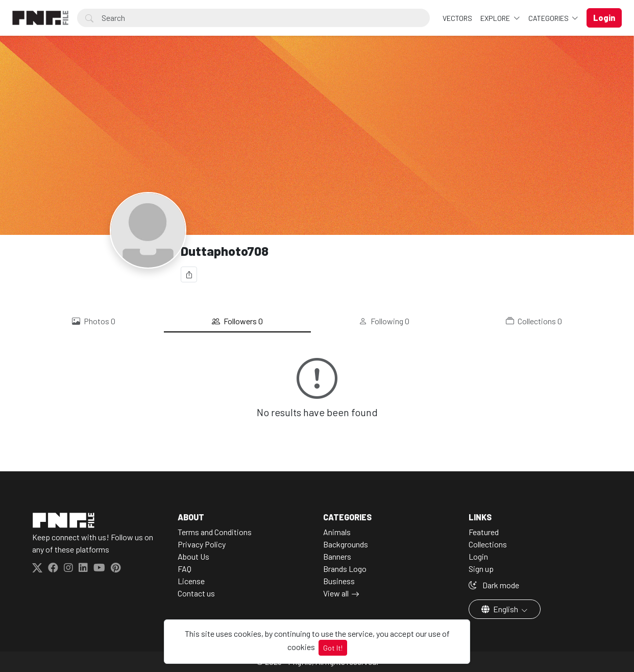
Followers (237, 321)
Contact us (196, 593)
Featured (484, 532)
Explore (496, 18)
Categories (549, 18)
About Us (193, 556)
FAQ (185, 569)
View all (336, 593)
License (191, 581)
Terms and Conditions (215, 532)
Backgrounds (346, 544)
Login (478, 556)
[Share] (189, 274)
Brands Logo (345, 569)
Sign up (481, 569)
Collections (534, 321)
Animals (337, 532)
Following (384, 321)
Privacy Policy (202, 544)
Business (339, 581)
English (501, 609)
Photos (94, 321)
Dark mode (494, 585)
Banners (337, 556)
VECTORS (457, 18)
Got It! (333, 648)
